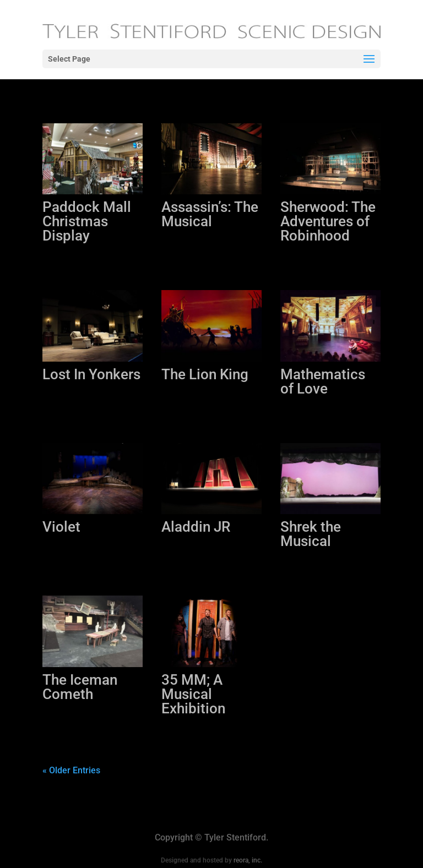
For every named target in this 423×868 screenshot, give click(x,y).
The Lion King (205, 374)
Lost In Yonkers (91, 374)
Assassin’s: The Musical (210, 214)
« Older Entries (71, 770)
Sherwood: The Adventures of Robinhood (328, 221)
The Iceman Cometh (80, 687)
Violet (61, 527)
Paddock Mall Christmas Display (87, 221)
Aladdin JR (196, 527)
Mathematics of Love (323, 381)
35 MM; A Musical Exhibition (193, 694)
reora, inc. (248, 860)
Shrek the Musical (311, 534)
